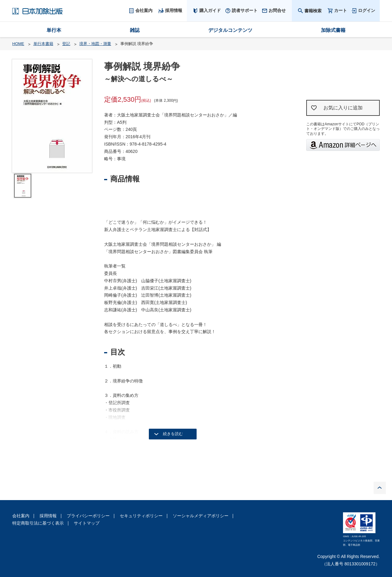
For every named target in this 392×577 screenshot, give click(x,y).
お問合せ (277, 10)
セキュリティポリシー (141, 516)
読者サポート (245, 10)
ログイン (367, 10)
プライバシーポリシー (88, 516)
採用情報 (48, 516)
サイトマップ (87, 523)
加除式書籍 (333, 30)
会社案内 (21, 516)
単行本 (54, 30)
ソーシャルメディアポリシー (201, 516)
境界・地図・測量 (95, 44)
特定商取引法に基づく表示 (38, 523)
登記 (66, 44)
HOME (18, 44)
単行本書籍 (43, 44)
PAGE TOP (380, 488)
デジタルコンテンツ (230, 30)
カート (341, 11)
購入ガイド (210, 10)
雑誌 (135, 30)
